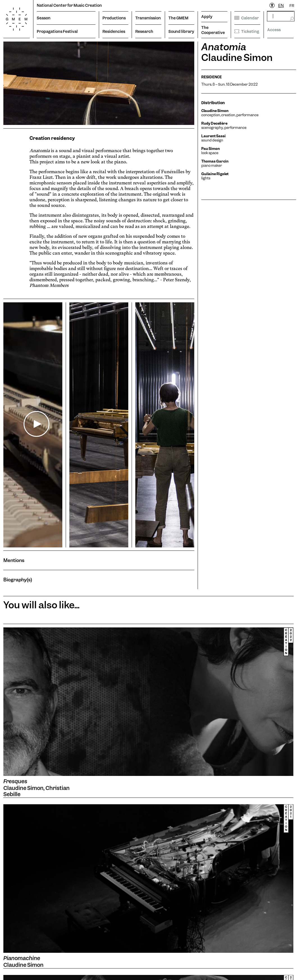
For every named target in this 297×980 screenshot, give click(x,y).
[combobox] (281, 6)
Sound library (181, 31)
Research (144, 31)
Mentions (14, 560)
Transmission (148, 18)
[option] (292, 6)
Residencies (114, 31)
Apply (207, 17)
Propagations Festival (57, 31)
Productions (114, 18)
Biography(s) (18, 580)
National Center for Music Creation (69, 5)
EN (281, 6)
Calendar (247, 18)
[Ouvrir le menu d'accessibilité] (272, 6)
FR (292, 6)
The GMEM (178, 18)
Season (44, 18)
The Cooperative (213, 30)
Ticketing (247, 31)
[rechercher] (281, 16)
